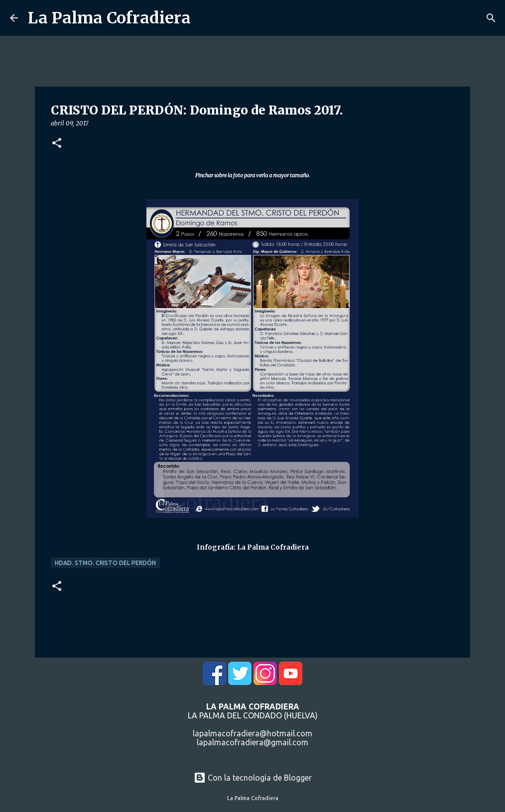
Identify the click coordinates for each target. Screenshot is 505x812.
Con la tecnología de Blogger (253, 778)
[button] (57, 144)
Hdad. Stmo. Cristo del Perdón (105, 563)
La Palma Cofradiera (109, 18)
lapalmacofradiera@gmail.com (252, 742)
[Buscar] (491, 18)
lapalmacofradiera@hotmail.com (252, 733)
